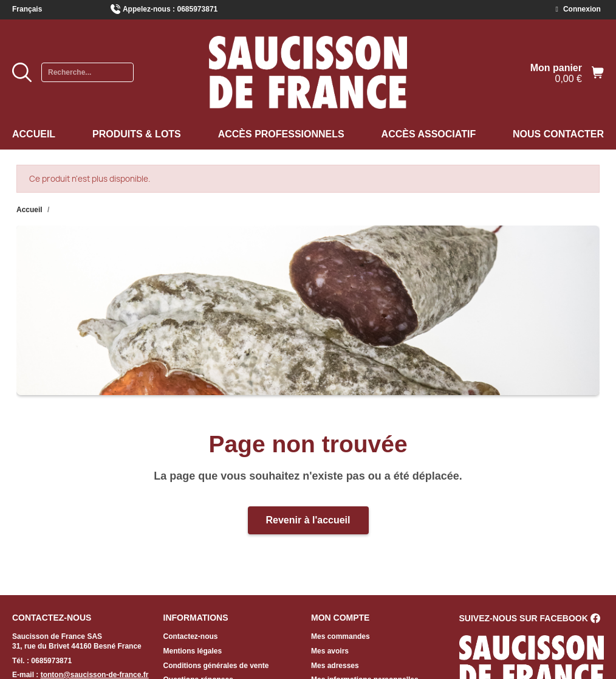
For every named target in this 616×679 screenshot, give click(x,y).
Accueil (34, 134)
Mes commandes (341, 636)
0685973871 (198, 9)
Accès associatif (429, 134)
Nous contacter (558, 134)
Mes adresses (335, 666)
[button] (308, 520)
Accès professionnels (281, 134)
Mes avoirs (330, 651)
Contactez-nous (191, 636)
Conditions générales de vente (216, 666)
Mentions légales (193, 651)
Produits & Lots (137, 134)
